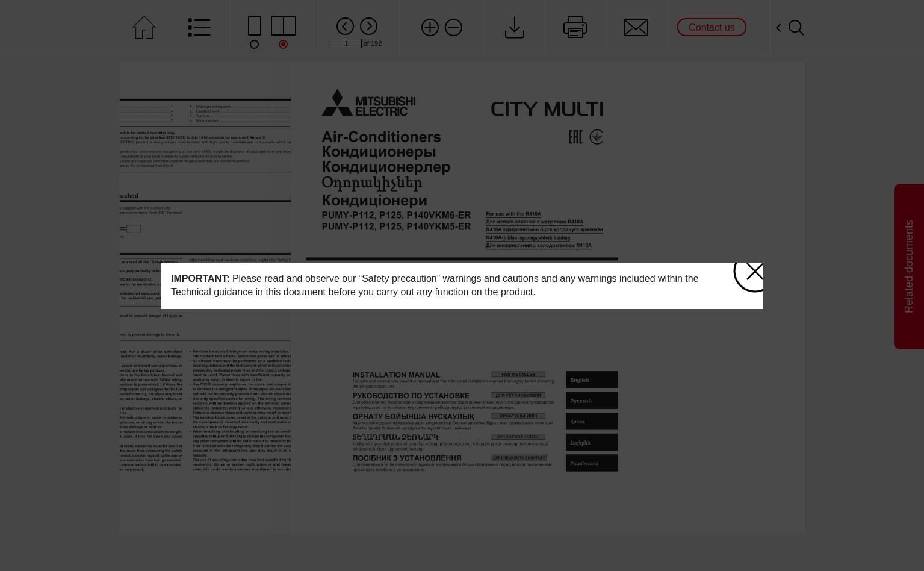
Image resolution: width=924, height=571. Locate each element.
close (748, 266)
